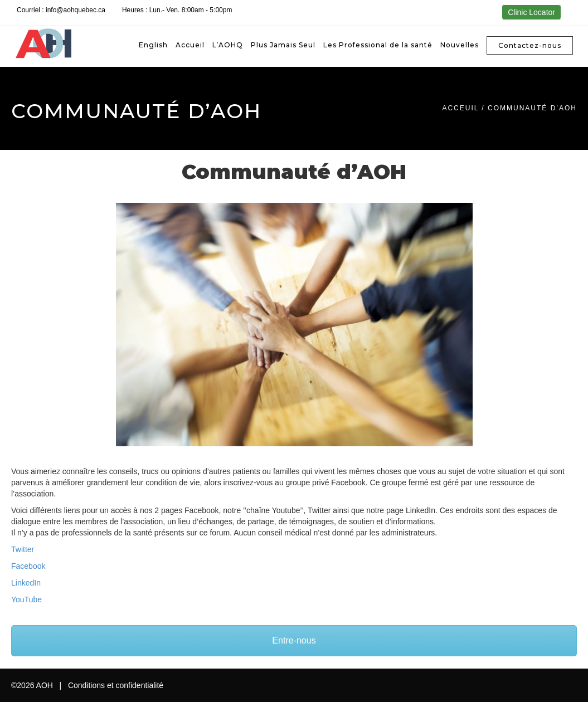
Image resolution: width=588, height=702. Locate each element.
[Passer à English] (153, 45)
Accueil (190, 45)
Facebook (28, 566)
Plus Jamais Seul (283, 45)
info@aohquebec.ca (76, 10)
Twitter (23, 549)
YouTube (26, 599)
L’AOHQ (228, 45)
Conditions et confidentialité (116, 685)
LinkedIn (26, 583)
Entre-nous (294, 640)
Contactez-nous (530, 45)
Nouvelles (460, 45)
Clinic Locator (531, 12)
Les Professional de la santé (378, 45)
